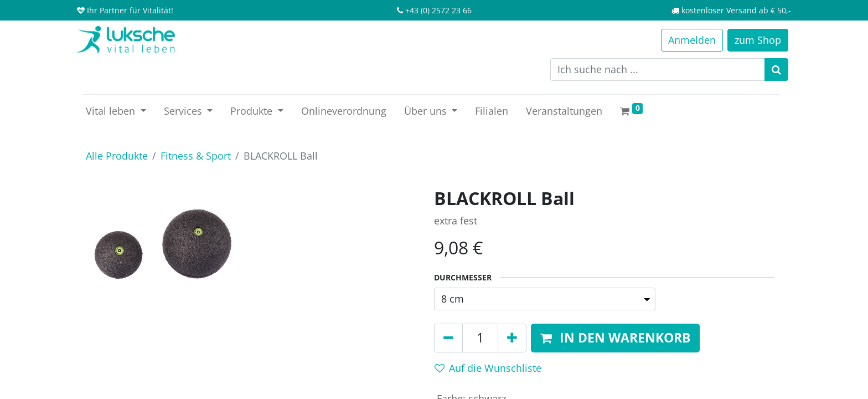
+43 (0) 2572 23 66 (438, 10)
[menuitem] (344, 111)
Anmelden (692, 40)
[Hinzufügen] (512, 338)
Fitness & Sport (196, 156)
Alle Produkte (117, 156)
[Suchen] (776, 70)
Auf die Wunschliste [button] (488, 368)
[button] (615, 338)
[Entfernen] (448, 338)
